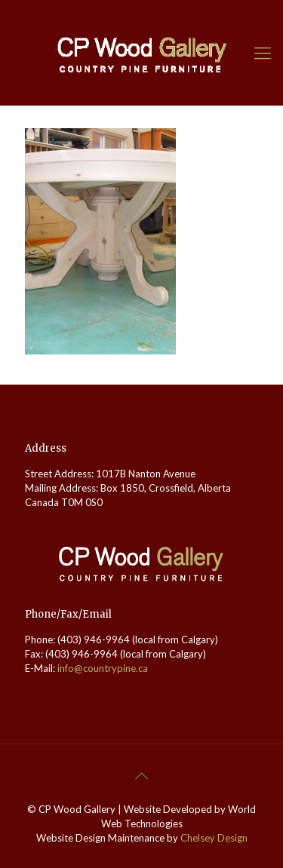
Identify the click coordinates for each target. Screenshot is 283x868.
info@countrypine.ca (103, 668)
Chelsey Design (214, 838)
